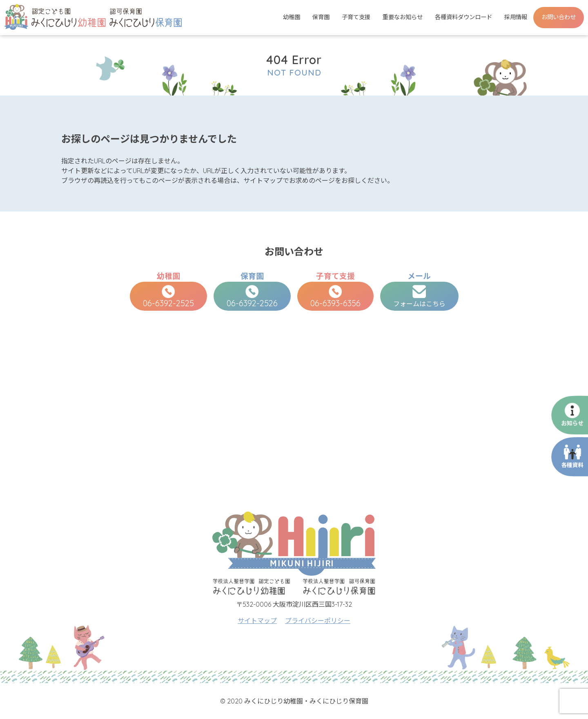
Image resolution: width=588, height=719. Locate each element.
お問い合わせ (559, 17)
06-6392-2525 (168, 297)
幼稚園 (292, 17)
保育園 (321, 17)
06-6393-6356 (335, 297)
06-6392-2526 (252, 297)
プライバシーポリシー (318, 621)
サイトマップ (257, 621)
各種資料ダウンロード (463, 17)
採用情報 (516, 17)
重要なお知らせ (403, 17)
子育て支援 (356, 17)
